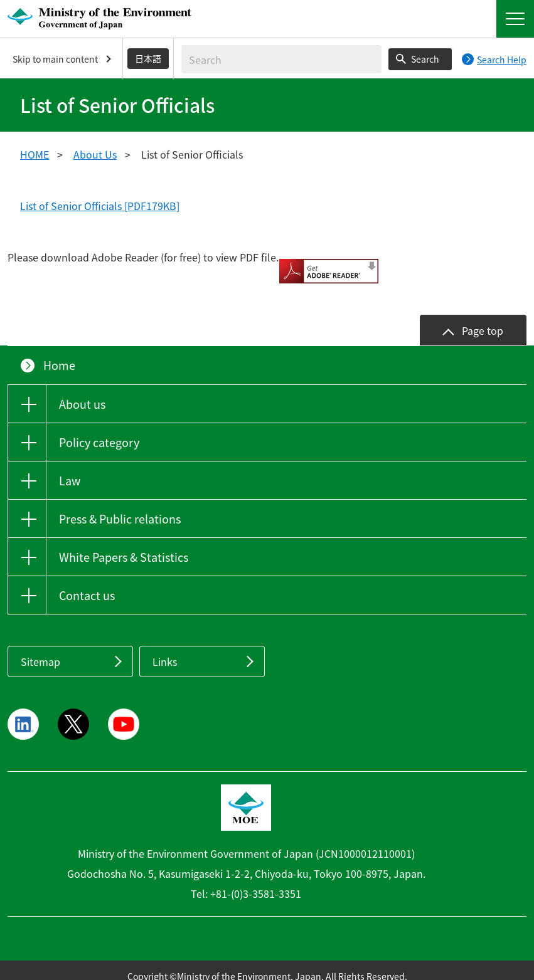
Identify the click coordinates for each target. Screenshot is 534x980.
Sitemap (40, 650)
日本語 (148, 58)
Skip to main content (55, 59)
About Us (95, 154)
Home (59, 353)
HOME (35, 154)
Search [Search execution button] (425, 59)
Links (165, 650)
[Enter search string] (281, 59)
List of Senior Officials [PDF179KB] (100, 206)
